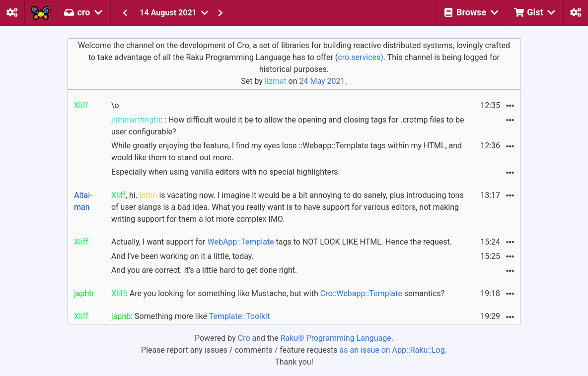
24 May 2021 (322, 81)
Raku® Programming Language (336, 338)
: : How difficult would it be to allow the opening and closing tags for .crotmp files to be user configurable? (288, 126)
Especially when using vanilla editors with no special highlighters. (226, 172)
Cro (244, 338)
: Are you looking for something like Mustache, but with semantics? (278, 293)
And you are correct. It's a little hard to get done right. (204, 270)
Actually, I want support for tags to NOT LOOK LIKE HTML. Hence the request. (282, 242)
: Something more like (190, 316)
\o (115, 105)
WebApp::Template (240, 242)
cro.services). (362, 57)
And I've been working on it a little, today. (183, 256)
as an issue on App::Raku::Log (392, 350)
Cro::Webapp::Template (361, 293)
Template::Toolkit (239, 316)
